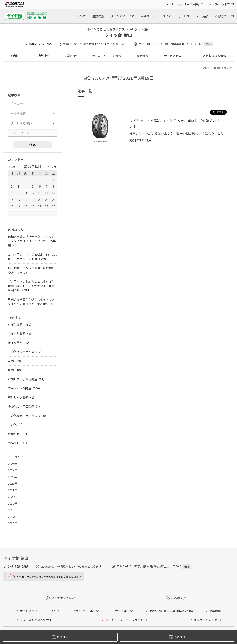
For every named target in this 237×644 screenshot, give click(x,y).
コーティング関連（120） (25, 388)
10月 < (13, 167)
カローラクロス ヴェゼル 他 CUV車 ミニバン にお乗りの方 (33, 257)
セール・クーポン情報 (107, 56)
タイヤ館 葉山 (118, 35)
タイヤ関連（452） (20, 324)
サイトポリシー (125, 611)
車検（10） (15, 370)
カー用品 (202, 16)
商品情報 (142, 56)
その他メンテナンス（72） (26, 352)
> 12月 (52, 167)
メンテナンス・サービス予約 (183, 4)
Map (208, 44)
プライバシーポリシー (87, 611)
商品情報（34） (18, 443)
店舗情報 (44, 56)
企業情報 (215, 611)
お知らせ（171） (19, 434)
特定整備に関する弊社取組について (172, 611)
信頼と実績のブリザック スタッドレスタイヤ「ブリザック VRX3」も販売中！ (32, 241)
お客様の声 (222, 16)
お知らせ (71, 56)
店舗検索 (98, 16)
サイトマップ (28, 611)
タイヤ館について (122, 16)
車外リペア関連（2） (22, 397)
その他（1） (16, 425)
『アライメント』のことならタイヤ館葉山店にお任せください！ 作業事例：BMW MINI (31, 286)
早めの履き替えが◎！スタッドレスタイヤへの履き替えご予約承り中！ (31, 302)
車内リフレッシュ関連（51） (27, 379)
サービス (184, 16)
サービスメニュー (176, 56)
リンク (55, 611)
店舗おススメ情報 (214, 56)
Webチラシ (148, 16)
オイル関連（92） (20, 343)
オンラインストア (219, 4)
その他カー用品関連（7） (25, 406)
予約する (177, 637)
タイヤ (167, 16)
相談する (60, 637)
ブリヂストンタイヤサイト (37, 620)
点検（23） (15, 361)
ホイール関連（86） (21, 333)
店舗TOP (17, 56)
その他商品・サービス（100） (28, 416)
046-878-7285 (41, 44)
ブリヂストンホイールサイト (124, 620)
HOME (81, 16)
